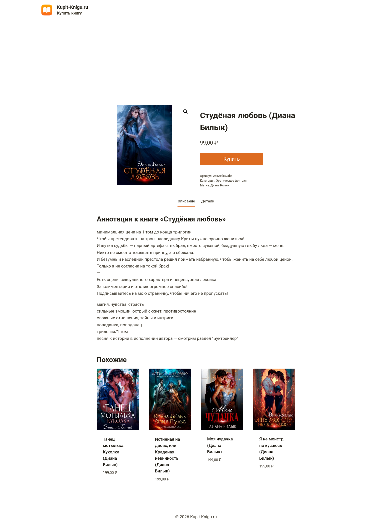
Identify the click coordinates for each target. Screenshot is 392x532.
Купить (231, 159)
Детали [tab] (208, 201)
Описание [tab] (186, 201)
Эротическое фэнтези (231, 181)
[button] (185, 112)
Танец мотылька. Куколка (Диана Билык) (114, 452)
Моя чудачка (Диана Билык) (220, 445)
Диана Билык (220, 185)
